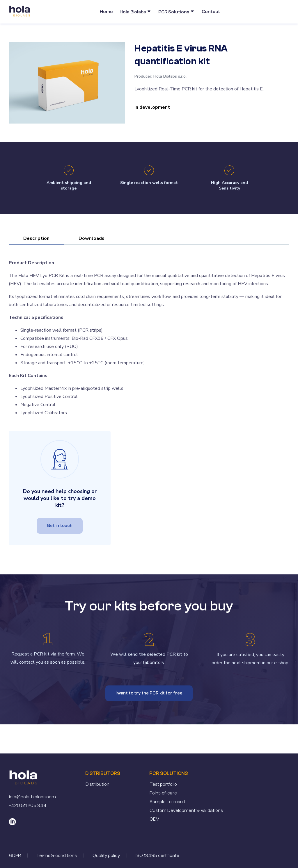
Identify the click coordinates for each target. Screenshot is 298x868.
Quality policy (106, 856)
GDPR (15, 856)
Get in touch (60, 526)
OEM (155, 819)
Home (106, 12)
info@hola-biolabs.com (32, 797)
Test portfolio (163, 784)
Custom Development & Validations (186, 810)
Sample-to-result (167, 802)
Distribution (97, 784)
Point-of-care (163, 793)
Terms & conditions (57, 856)
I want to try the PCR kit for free (149, 693)
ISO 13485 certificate (157, 856)
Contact (211, 12)
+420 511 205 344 (28, 806)
